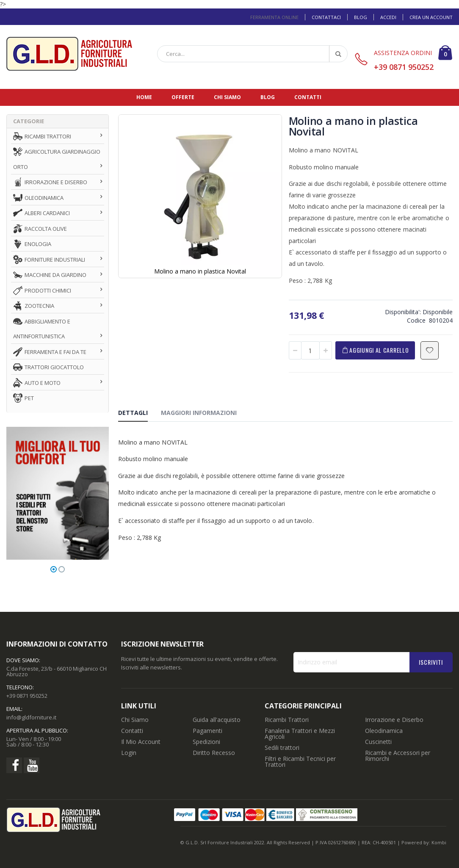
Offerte (183, 97)
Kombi (439, 842)
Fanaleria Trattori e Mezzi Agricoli (300, 734)
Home (144, 97)
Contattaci (326, 17)
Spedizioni (206, 742)
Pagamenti (207, 731)
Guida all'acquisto (217, 720)
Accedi (388, 17)
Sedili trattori (282, 748)
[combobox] (252, 54)
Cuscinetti (378, 742)
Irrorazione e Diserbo (394, 720)
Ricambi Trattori (287, 720)
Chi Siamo (135, 720)
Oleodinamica (384, 731)
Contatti (308, 97)
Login (129, 753)
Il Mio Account (141, 742)
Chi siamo (227, 97)
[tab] (139, 414)
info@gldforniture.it (31, 717)
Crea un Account (431, 17)
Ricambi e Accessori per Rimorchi (398, 756)
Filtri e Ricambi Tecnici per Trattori (300, 762)
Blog (361, 17)
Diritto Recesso (214, 753)
